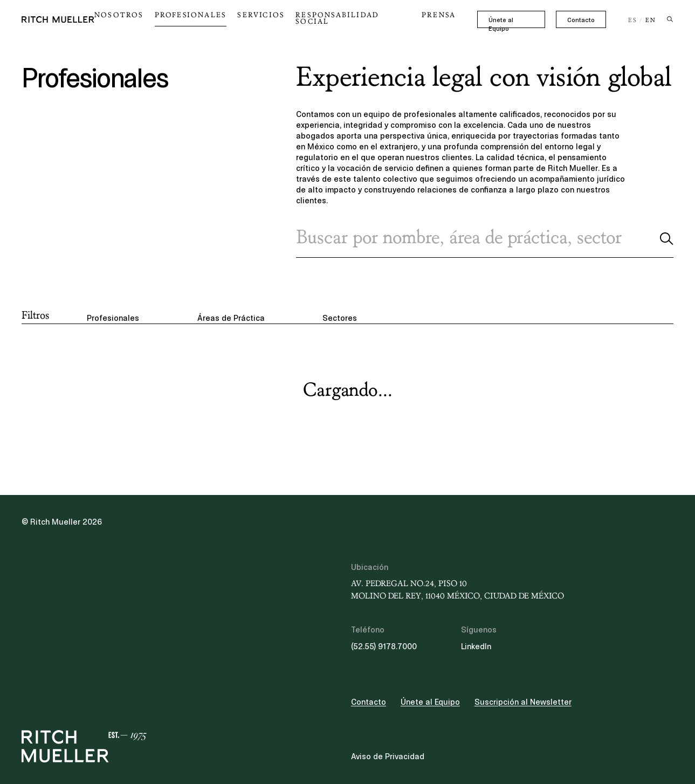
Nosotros (154, 18)
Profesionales (217, 18)
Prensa (439, 18)
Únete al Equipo (510, 20)
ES (633, 20)
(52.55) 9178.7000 (384, 647)
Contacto (581, 20)
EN (651, 20)
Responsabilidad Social (362, 18)
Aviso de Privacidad (388, 757)
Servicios (280, 18)
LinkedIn (476, 647)
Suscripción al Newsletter (523, 702)
